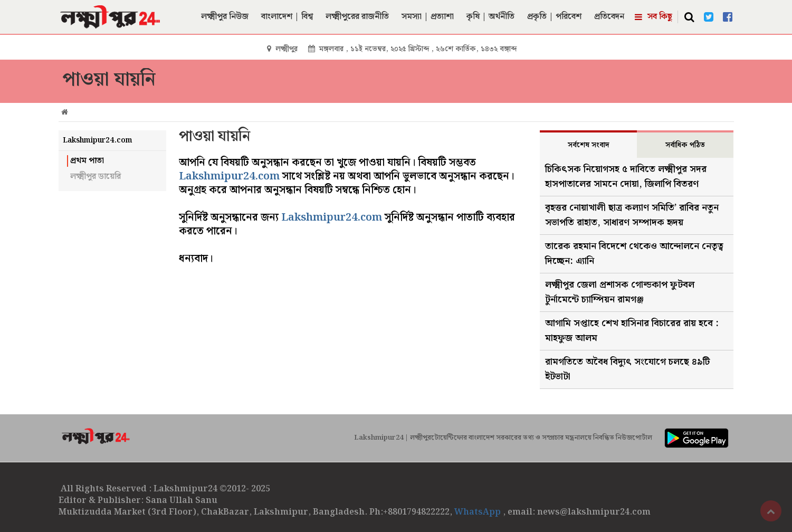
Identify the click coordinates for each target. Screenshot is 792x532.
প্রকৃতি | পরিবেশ (554, 17)
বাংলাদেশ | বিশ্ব (287, 17)
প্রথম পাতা (87, 161)
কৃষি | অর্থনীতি (490, 17)
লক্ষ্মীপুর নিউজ (225, 17)
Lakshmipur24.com (229, 176)
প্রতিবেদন (609, 17)
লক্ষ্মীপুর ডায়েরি (96, 177)
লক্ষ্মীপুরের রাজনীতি (357, 17)
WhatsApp (479, 512)
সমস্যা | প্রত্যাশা (428, 17)
